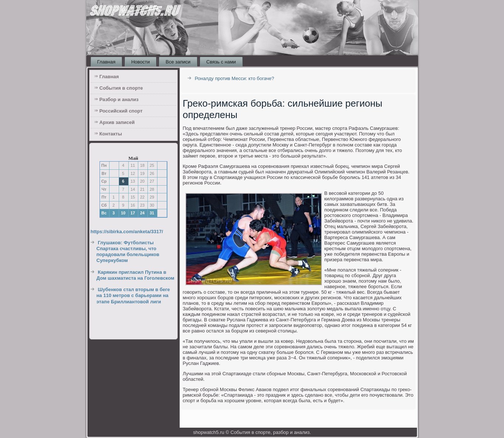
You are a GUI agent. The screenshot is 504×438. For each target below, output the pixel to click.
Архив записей (117, 122)
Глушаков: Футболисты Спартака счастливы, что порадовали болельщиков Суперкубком (128, 252)
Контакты (111, 134)
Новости (140, 62)
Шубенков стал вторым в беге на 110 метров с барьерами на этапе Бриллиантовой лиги (133, 296)
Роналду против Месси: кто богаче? (234, 78)
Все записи (178, 62)
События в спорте (121, 88)
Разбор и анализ (119, 99)
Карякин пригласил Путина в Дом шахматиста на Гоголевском (135, 275)
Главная (106, 62)
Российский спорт (121, 111)
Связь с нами (221, 62)
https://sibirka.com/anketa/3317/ (127, 232)
